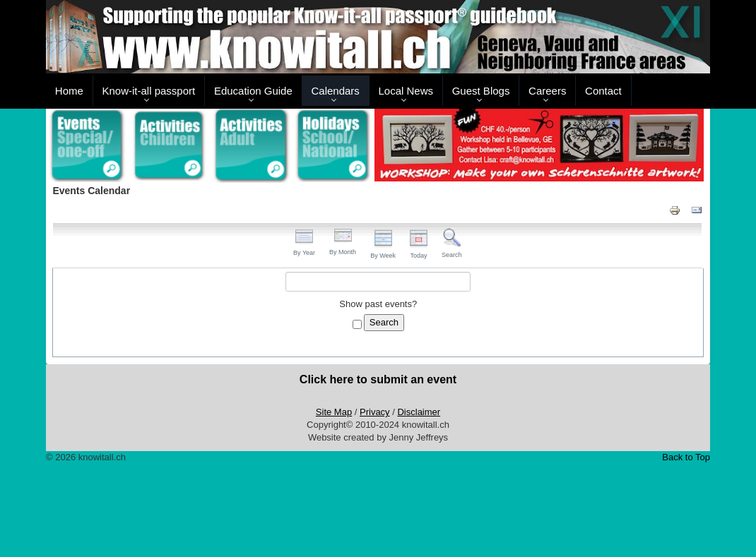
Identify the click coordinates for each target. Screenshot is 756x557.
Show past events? (378, 304)
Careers (547, 91)
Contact (603, 91)
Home (69, 91)
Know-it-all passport (149, 91)
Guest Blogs (481, 91)
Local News (406, 91)
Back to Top (686, 457)
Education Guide (253, 91)
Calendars (335, 91)
